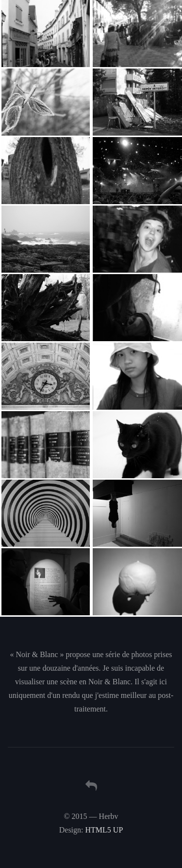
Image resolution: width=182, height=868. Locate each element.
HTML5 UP (104, 830)
